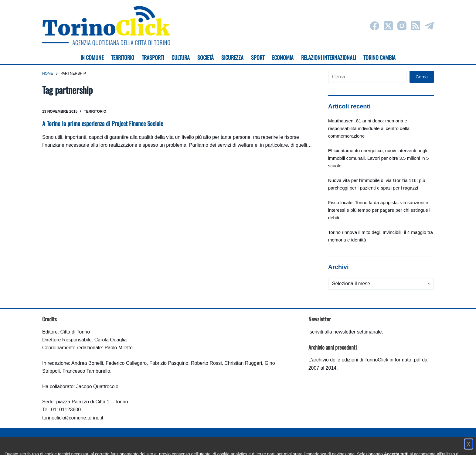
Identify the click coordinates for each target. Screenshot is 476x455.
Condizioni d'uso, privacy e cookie (215, 445)
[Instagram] (402, 26)
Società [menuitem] (206, 57)
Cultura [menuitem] (181, 57)
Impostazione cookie (274, 445)
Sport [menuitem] (258, 57)
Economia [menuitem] (283, 57)
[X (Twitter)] (388, 26)
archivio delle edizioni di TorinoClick (350, 360)
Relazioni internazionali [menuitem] (328, 57)
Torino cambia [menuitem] (379, 57)
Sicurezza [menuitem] (232, 57)
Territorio (95, 111)
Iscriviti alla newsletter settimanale (345, 332)
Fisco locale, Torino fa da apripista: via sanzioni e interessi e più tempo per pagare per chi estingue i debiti (379, 210)
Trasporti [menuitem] (153, 57)
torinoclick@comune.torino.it (73, 418)
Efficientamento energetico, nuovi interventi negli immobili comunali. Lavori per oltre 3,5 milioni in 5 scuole (379, 158)
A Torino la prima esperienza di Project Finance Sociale (103, 123)
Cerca (422, 77)
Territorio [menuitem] (123, 57)
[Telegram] (429, 26)
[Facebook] (375, 26)
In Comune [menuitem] (92, 57)
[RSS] (416, 26)
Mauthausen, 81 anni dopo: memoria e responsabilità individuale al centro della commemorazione (369, 128)
